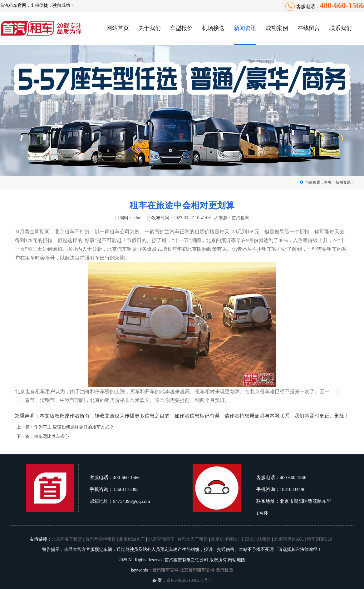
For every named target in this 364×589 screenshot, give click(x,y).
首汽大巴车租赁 (193, 539)
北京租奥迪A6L (289, 539)
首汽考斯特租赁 (101, 539)
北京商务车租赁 (67, 539)
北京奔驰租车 (161, 539)
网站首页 (118, 28)
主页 (328, 182)
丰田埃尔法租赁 (256, 539)
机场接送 (213, 28)
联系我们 (341, 28)
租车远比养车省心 (52, 436)
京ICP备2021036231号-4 (189, 580)
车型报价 (181, 28)
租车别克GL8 (320, 539)
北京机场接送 (224, 539)
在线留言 (309, 28)
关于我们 (150, 28)
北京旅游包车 (132, 539)
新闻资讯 (245, 28)
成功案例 (277, 28)
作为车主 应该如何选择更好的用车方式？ (74, 427)
